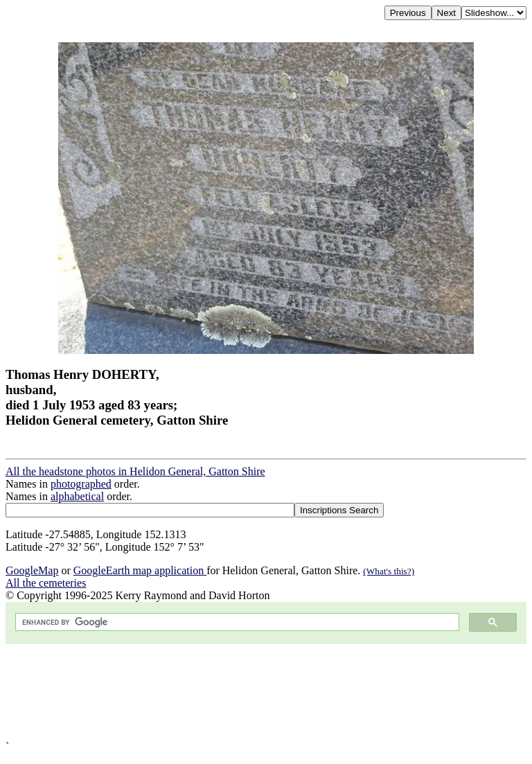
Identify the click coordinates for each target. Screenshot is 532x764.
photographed (81, 484)
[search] (236, 622)
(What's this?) (389, 571)
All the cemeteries (46, 583)
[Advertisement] (266, 692)
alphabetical (77, 496)
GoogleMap (32, 570)
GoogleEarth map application (140, 570)
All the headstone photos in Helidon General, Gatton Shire (135, 471)
